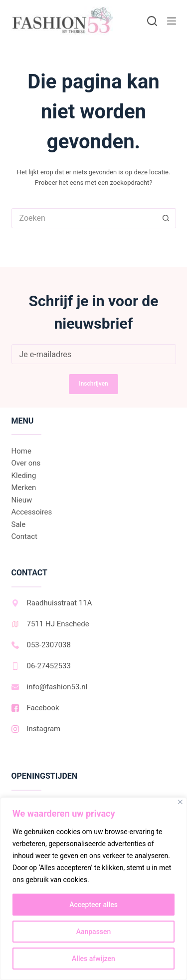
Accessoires (32, 512)
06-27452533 (41, 666)
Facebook (35, 708)
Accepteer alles (93, 905)
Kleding (24, 476)
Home (21, 451)
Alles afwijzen (93, 959)
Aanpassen (94, 932)
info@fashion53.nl (50, 687)
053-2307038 (41, 645)
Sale (19, 524)
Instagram (36, 729)
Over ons (26, 463)
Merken (24, 488)
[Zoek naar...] (84, 218)
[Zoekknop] (166, 218)
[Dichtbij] (180, 802)
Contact (24, 536)
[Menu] (172, 21)
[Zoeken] (152, 21)
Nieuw (22, 500)
